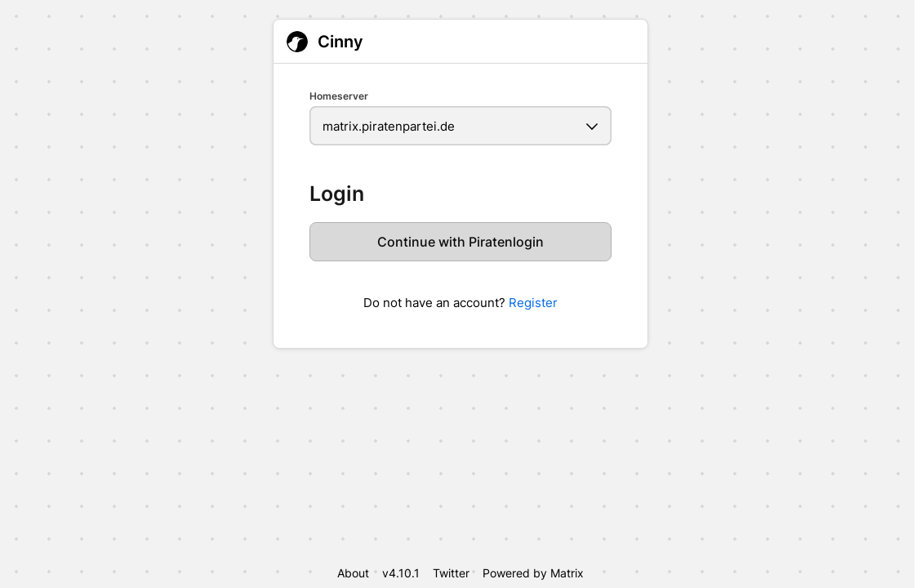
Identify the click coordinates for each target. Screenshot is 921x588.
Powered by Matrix (533, 573)
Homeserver (339, 96)
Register (533, 303)
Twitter (451, 573)
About (353, 573)
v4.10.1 (401, 573)
